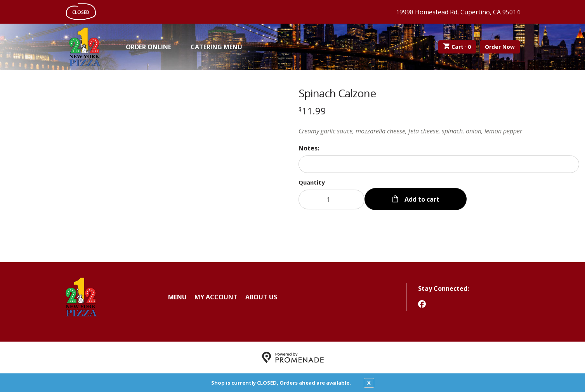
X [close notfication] (369, 383)
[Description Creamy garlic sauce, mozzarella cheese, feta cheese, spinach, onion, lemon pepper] (439, 131)
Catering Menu (216, 47)
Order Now (500, 47)
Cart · (457, 47)
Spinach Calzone (337, 93)
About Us (261, 297)
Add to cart (421, 199)
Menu (177, 297)
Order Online (148, 47)
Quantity (312, 182)
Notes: (309, 148)
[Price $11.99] (312, 111)
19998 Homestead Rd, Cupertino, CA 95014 (458, 12)
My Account (216, 297)
